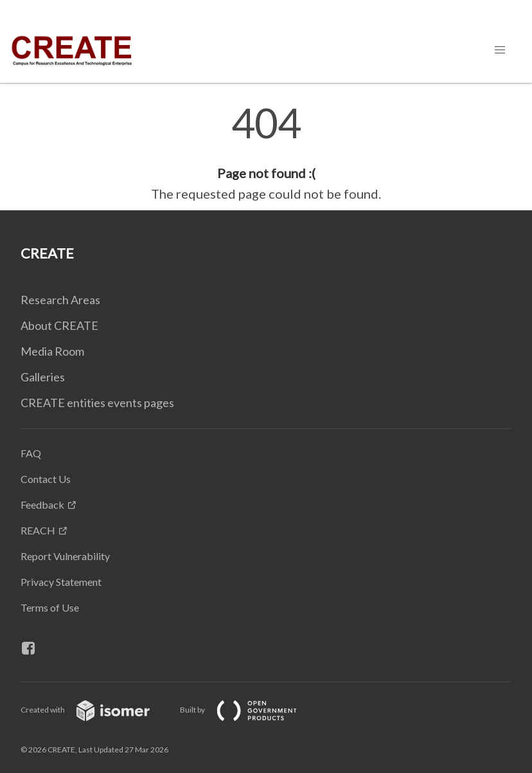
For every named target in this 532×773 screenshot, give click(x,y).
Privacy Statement (61, 582)
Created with (95, 710)
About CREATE (59, 325)
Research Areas (60, 300)
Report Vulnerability (65, 556)
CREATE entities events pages (97, 403)
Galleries (43, 377)
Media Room (52, 351)
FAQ (31, 453)
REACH (38, 530)
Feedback (42, 505)
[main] (266, 153)
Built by (249, 710)
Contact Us (46, 479)
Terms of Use (50, 607)
